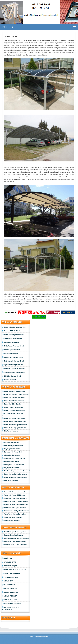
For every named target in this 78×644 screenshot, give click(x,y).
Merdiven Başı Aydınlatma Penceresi (16, 471)
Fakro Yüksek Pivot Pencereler (14, 410)
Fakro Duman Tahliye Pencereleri (14, 425)
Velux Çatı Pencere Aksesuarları (14, 492)
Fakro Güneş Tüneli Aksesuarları (14, 422)
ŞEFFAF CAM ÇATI (9, 566)
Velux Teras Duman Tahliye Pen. (14, 514)
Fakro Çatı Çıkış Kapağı (11, 404)
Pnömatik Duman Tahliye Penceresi (15, 538)
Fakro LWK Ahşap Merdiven (13, 335)
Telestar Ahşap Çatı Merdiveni (13, 372)
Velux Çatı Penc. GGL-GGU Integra (15, 501)
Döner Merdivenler (9, 380)
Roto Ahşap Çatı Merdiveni (12, 357)
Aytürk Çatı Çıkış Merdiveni (12, 365)
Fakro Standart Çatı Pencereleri (14, 391)
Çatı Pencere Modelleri (11, 443)
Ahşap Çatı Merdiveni (10, 342)
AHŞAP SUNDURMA (10, 592)
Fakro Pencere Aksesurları (12, 407)
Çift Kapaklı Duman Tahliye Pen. (14, 541)
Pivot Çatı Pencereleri (10, 462)
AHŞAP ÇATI (7, 581)
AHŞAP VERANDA (9, 596)
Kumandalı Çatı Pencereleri (12, 446)
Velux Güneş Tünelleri (11, 520)
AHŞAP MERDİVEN (9, 600)
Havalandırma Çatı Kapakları (13, 535)
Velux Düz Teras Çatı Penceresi (14, 508)
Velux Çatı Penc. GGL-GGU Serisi (14, 498)
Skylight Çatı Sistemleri (11, 468)
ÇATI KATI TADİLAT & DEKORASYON (10, 608)
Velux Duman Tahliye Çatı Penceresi (15, 511)
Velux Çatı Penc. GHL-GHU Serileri (15, 505)
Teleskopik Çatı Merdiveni (12, 339)
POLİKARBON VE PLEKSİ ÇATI (14, 570)
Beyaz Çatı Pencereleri (11, 449)
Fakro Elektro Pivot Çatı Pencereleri (15, 395)
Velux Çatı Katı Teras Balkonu (13, 458)
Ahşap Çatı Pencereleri (11, 455)
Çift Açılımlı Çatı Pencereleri (13, 465)
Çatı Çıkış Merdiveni (10, 354)
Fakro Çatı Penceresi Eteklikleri (14, 418)
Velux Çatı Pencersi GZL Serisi (14, 495)
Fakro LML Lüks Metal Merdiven (14, 327)
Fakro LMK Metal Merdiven (12, 331)
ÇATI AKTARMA (8, 585)
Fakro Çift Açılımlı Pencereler (13, 398)
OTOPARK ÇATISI (9, 562)
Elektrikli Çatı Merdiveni (11, 376)
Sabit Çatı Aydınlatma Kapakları (14, 532)
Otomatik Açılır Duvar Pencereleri (14, 545)
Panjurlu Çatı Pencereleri (12, 452)
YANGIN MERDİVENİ (10, 577)
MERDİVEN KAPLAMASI (11, 604)
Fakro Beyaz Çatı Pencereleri (13, 401)
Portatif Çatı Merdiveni (11, 350)
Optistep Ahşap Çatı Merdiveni (14, 369)
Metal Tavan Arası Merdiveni (13, 346)
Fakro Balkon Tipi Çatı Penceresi (14, 428)
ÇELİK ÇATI (7, 558)
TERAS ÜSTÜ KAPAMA (11, 574)
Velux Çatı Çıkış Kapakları (12, 517)
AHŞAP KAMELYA (9, 589)
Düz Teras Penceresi (10, 431)
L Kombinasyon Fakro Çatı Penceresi (12, 414)
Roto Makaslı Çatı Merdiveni (13, 361)
